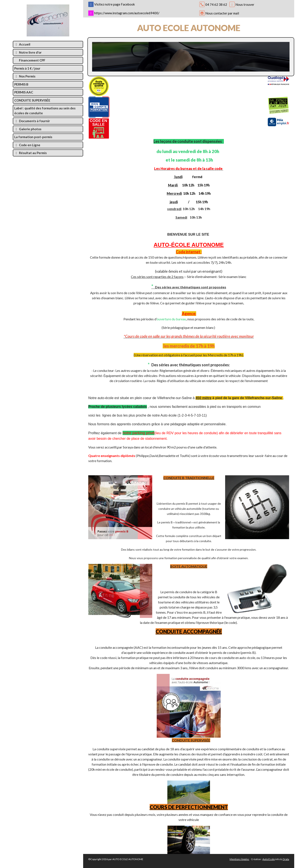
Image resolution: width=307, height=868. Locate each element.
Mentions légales (239, 859)
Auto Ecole (269, 859)
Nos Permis (25, 76)
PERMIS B (21, 84)
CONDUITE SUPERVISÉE (32, 100)
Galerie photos (28, 129)
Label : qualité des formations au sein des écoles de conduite (45, 111)
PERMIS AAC (24, 92)
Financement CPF (32, 60)
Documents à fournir (32, 121)
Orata (286, 859)
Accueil (22, 44)
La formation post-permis (33, 137)
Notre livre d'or (28, 52)
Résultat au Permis (30, 153)
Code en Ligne (27, 145)
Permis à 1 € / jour (27, 68)
